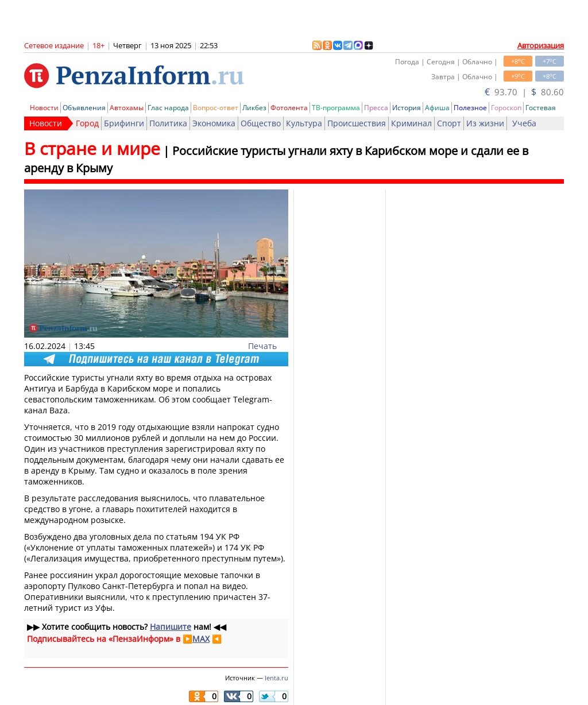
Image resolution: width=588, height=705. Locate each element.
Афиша (437, 108)
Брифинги (124, 123)
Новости (44, 108)
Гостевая (541, 108)
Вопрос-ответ (216, 108)
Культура (304, 123)
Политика (168, 123)
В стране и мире (92, 148)
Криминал (411, 123)
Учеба (524, 123)
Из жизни (485, 123)
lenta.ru (276, 678)
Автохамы (127, 108)
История (407, 108)
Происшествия (357, 123)
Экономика (214, 123)
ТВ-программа (336, 108)
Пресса (376, 108)
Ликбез (254, 108)
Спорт (449, 123)
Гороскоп (506, 108)
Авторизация (541, 45)
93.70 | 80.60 (524, 92)
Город (87, 123)
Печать (262, 346)
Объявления (84, 108)
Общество (261, 123)
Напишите (171, 627)
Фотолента (289, 108)
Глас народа (168, 108)
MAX (201, 639)
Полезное (470, 108)
